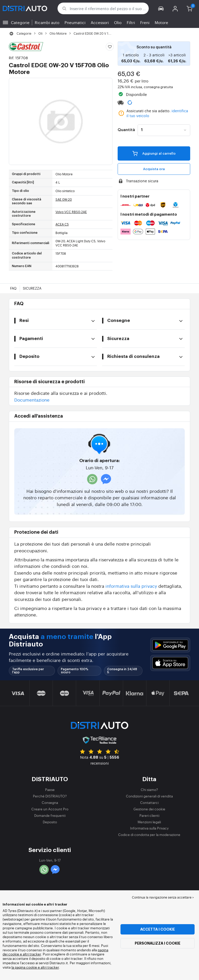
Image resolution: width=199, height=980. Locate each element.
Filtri (131, 22)
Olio (118, 22)
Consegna (50, 802)
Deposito (50, 822)
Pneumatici (75, 22)
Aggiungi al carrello (154, 153)
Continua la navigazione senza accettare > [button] (163, 897)
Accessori (100, 22)
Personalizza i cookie (158, 943)
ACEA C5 (62, 224)
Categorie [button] (20, 22)
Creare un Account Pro (50, 809)
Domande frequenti (50, 815)
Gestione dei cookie (149, 809)
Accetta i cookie (158, 929)
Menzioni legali (149, 822)
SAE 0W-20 (64, 199)
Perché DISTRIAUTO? (50, 796)
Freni (145, 22)
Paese (50, 790)
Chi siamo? (149, 790)
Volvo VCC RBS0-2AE (71, 212)
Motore (161, 22)
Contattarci (149, 802)
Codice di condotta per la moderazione (149, 835)
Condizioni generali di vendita (149, 796)
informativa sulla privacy (131, 586)
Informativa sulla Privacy (149, 828)
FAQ (13, 288)
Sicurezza (32, 288)
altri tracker (50, 967)
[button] (161, 8)
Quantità (126, 130)
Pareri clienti (149, 815)
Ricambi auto (47, 22)
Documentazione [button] (32, 400)
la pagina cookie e (26, 967)
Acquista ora (154, 169)
